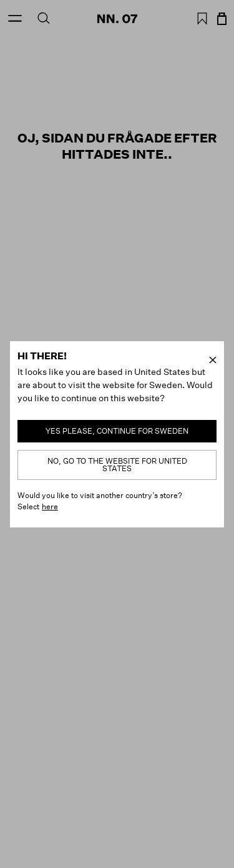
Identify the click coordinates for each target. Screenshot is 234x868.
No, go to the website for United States (117, 465)
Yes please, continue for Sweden (117, 431)
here (50, 506)
